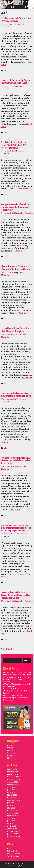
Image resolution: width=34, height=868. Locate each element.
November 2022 (14, 811)
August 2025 (12, 787)
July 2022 (11, 821)
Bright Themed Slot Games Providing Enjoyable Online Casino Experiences (17, 698)
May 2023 (11, 808)
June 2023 (11, 806)
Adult (6, 71)
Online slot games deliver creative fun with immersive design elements (17, 679)
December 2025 (14, 777)
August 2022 (12, 818)
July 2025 (11, 790)
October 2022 (13, 813)
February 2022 (13, 831)
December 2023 (14, 800)
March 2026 (12, 769)
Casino (10, 750)
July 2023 (11, 803)
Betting (10, 748)
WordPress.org (13, 856)
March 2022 (12, 829)
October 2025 (13, 782)
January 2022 (13, 834)
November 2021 (14, 836)
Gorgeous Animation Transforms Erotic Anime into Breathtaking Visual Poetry (16, 207)
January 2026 (12, 774)
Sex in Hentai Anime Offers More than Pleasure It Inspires (16, 330)
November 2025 (14, 780)
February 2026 (13, 772)
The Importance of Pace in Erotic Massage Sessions (16, 19)
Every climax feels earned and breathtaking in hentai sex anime (16, 394)
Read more (23, 189)
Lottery (10, 756)
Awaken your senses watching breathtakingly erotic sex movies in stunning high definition (16, 528)
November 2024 (14, 798)
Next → (11, 649)
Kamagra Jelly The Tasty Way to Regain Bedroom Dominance (16, 81)
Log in (10, 849)
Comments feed (14, 854)
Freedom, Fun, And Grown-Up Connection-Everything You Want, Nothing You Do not (16, 595)
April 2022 (12, 826)
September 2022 (14, 816)
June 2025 (11, 793)
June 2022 (11, 824)
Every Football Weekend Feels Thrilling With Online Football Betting (15, 691)
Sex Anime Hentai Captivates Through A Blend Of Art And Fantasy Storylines (14, 145)
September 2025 (14, 785)
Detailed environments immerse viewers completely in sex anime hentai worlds (16, 460)
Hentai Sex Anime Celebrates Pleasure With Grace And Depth (16, 268)
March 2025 (12, 795)
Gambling (11, 753)
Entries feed (12, 851)
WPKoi (22, 866)
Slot (9, 758)
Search (6, 657)
